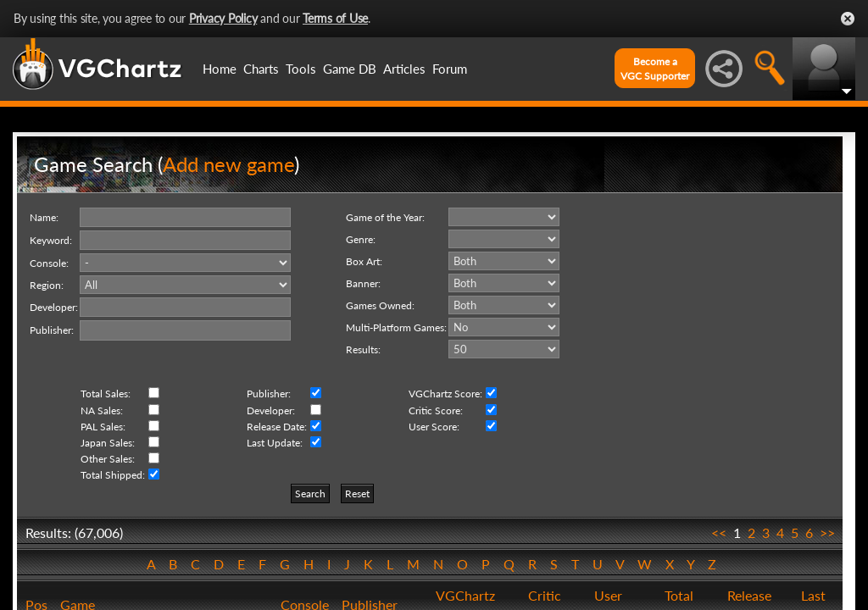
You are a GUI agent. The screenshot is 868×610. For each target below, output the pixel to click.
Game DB (350, 69)
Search (310, 494)
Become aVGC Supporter (655, 69)
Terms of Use (335, 18)
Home (220, 69)
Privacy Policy (223, 18)
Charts (261, 69)
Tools (301, 69)
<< (719, 532)
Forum (450, 69)
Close (848, 19)
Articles (404, 69)
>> (827, 532)
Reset (357, 494)
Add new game (228, 164)
